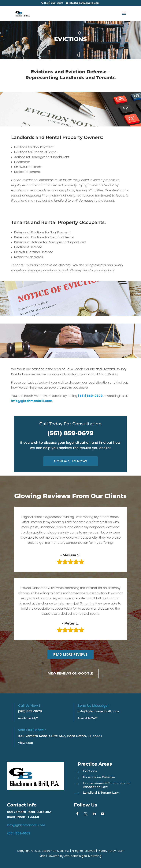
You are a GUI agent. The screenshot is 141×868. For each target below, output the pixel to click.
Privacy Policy (107, 851)
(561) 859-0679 (70, 433)
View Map (26, 743)
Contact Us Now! (70, 461)
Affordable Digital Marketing (83, 856)
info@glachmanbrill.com (98, 711)
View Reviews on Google (70, 673)
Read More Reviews (70, 654)
